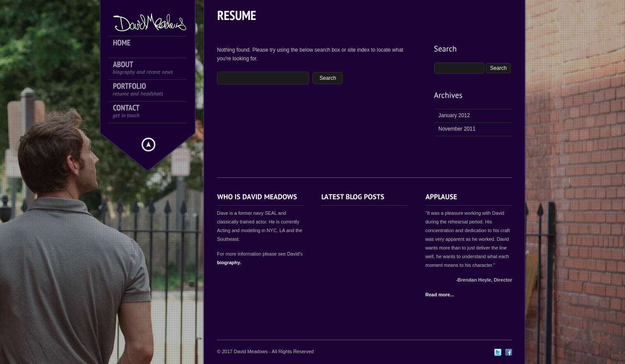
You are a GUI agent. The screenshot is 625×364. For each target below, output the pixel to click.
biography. (229, 262)
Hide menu (148, 144)
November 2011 (457, 129)
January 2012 (454, 115)
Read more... (440, 295)
